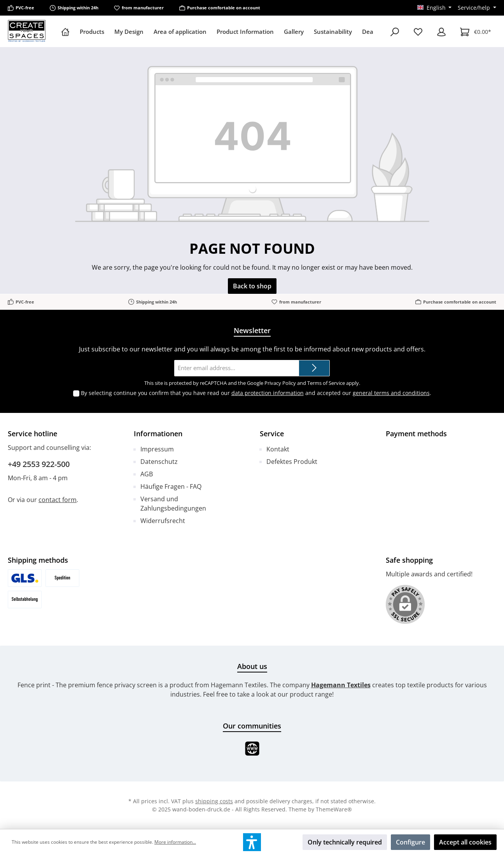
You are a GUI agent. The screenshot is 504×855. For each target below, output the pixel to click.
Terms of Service (326, 383)
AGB (147, 474)
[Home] (68, 32)
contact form (58, 500)
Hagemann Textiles (341, 685)
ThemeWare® (334, 809)
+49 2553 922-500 (39, 464)
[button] (252, 842)
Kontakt (278, 449)
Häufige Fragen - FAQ (171, 486)
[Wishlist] (418, 32)
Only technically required (345, 842)
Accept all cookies (465, 842)
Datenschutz (159, 462)
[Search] (395, 32)
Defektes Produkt (292, 462)
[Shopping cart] (476, 32)
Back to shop (252, 286)
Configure (410, 842)
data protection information (268, 393)
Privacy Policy (280, 383)
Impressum (157, 449)
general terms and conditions (391, 393)
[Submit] (314, 368)
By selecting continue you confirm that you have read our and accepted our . (256, 393)
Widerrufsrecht (163, 521)
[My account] (441, 32)
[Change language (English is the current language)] (435, 8)
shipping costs (214, 801)
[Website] (252, 749)
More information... (175, 842)
